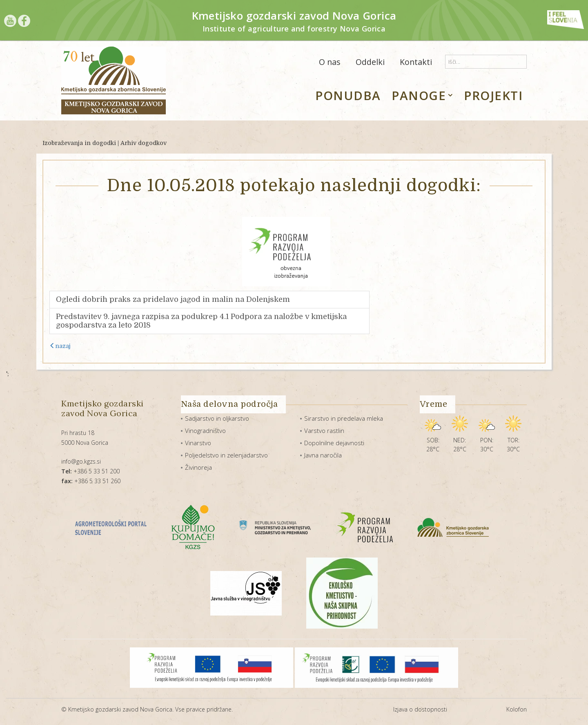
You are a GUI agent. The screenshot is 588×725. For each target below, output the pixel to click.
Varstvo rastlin (324, 431)
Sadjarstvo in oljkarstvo (217, 418)
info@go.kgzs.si (81, 461)
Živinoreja (198, 467)
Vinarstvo (198, 443)
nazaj (60, 346)
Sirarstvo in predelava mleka (344, 418)
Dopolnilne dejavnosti (334, 443)
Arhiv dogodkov (144, 143)
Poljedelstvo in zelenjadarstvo (226, 455)
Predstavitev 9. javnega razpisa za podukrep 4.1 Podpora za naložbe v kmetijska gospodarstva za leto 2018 (201, 321)
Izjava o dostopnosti (420, 709)
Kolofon (517, 709)
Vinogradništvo (205, 431)
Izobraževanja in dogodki (79, 143)
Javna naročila (323, 455)
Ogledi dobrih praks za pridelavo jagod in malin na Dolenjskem (173, 299)
